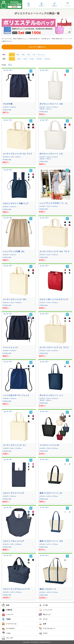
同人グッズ (45, 614)
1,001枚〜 (47, 59)
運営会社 (55, 4)
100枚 (19, 59)
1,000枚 (39, 59)
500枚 (32, 59)
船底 (18, 55)
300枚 (25, 59)
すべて (12, 55)
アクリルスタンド (47, 628)
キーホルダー (8, 628)
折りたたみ (41, 55)
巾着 (34, 55)
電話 (29, 4)
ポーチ (43, 619)
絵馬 (42, 624)
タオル (43, 633)
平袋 (29, 55)
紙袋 (5, 605)
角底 (23, 55)
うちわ (6, 633)
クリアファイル (9, 624)
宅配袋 (6, 619)
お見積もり (42, 4)
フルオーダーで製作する (36, 47)
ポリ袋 (43, 605)
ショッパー (8, 614)
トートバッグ (45, 610)
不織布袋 (7, 610)
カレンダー (8, 638)
